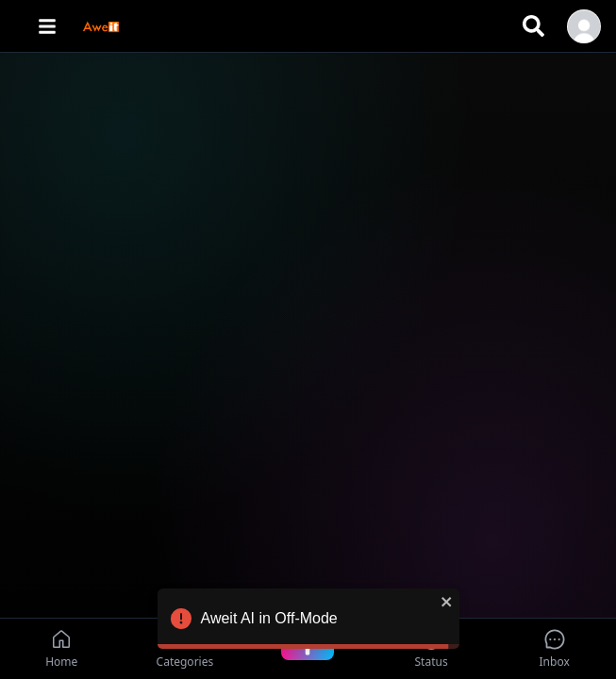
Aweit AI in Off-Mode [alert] (308, 621)
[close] (447, 602)
